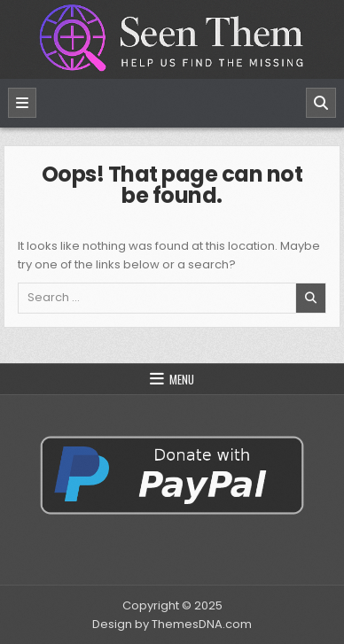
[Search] (321, 103)
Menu (182, 379)
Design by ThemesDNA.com (172, 624)
